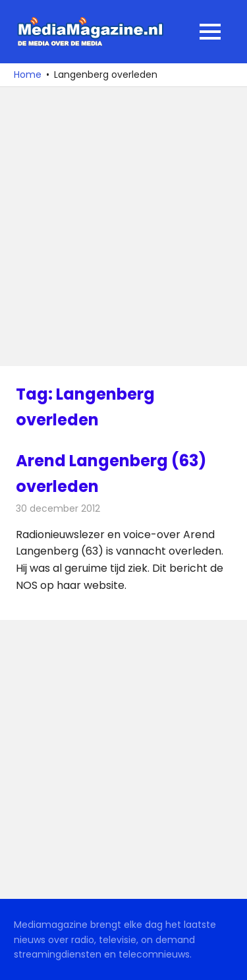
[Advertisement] (123, 227)
